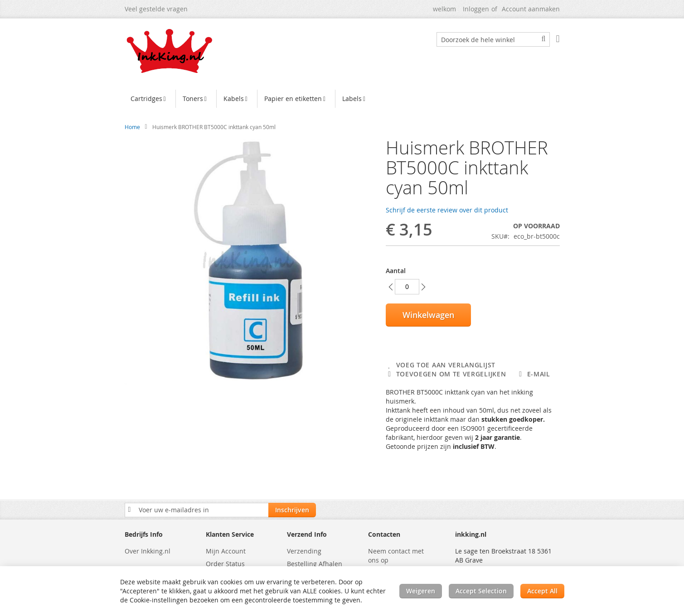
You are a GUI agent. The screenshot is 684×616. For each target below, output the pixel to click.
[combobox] (493, 39)
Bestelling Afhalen (315, 564)
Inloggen (476, 9)
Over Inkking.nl (148, 551)
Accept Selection (481, 591)
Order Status (225, 564)
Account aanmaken (531, 9)
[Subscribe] (292, 510)
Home (132, 127)
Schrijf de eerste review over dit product (447, 210)
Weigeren (421, 591)
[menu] (342, 100)
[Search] (544, 39)
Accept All (542, 591)
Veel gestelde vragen (156, 9)
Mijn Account (226, 551)
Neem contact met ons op (396, 556)
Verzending (304, 551)
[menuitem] (149, 99)
